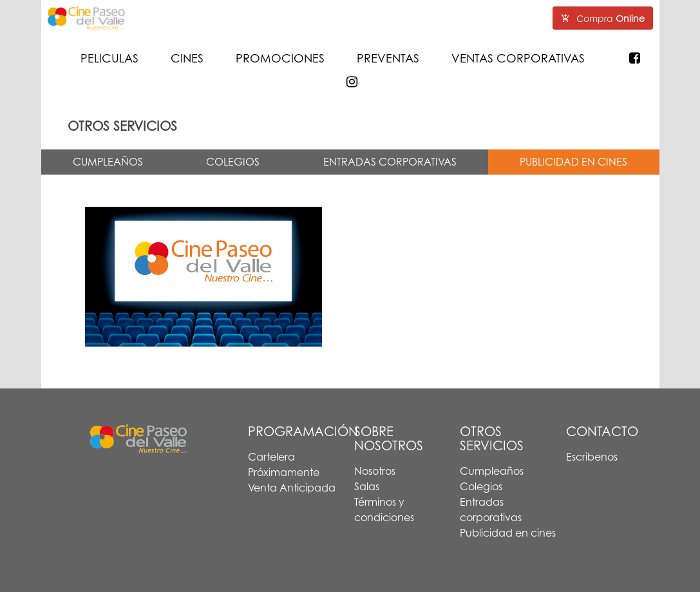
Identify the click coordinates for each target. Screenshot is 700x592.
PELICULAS (109, 58)
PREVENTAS (388, 58)
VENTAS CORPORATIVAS (518, 58)
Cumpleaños (492, 471)
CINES (187, 58)
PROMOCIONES (280, 58)
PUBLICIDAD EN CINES (573, 162)
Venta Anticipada (292, 488)
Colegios (481, 486)
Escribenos (592, 457)
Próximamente (284, 472)
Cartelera (271, 457)
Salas (367, 486)
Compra (603, 18)
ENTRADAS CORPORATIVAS (390, 162)
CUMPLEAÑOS (108, 162)
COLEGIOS (233, 162)
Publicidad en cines (508, 533)
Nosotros (375, 471)
